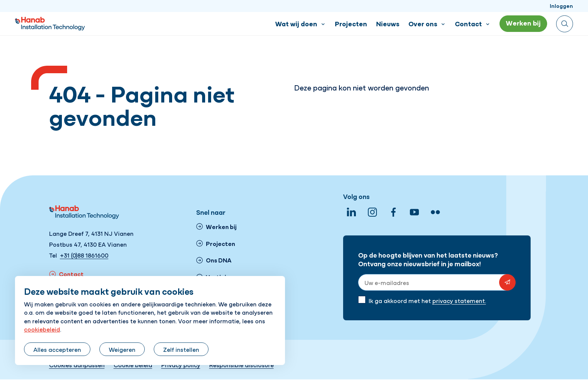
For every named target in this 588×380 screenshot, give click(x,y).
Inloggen (561, 6)
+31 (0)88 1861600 (84, 255)
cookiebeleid (42, 329)
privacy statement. (459, 300)
